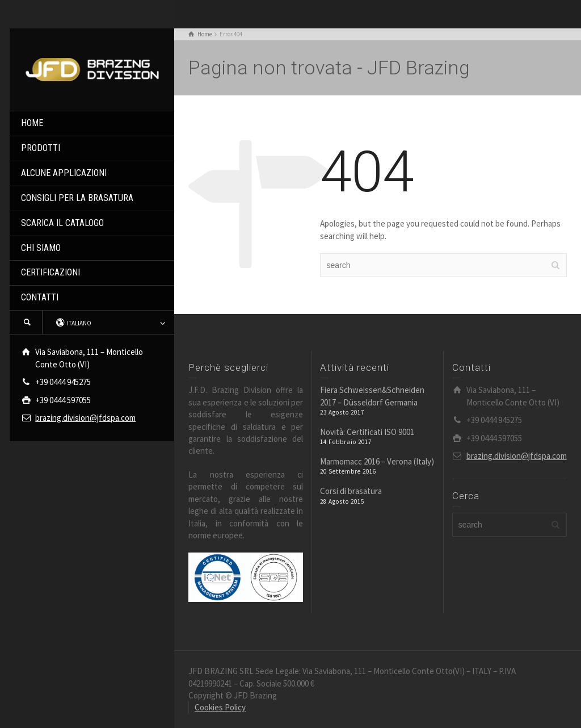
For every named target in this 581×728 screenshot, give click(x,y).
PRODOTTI (41, 148)
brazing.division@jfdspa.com (85, 418)
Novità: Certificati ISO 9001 (367, 432)
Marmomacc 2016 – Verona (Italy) (377, 461)
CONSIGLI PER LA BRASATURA (77, 198)
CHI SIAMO (41, 248)
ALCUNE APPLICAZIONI (64, 173)
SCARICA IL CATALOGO (62, 223)
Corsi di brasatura (351, 491)
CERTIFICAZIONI (50, 272)
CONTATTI (40, 297)
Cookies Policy (220, 707)
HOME (32, 123)
